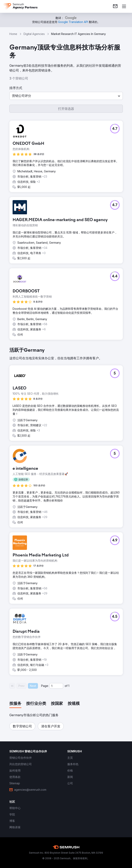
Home (13, 34)
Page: (45, 686)
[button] (66, 96)
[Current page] (56, 686)
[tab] (15, 704)
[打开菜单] (124, 6)
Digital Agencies (34, 34)
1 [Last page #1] (69, 686)
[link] (115, 6)
